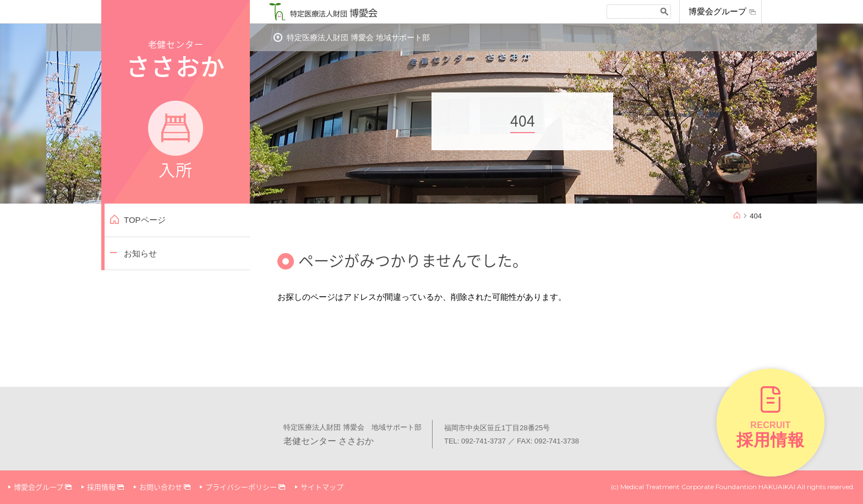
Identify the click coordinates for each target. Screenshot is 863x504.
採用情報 (101, 487)
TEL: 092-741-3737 (475, 441)
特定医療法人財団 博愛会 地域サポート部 (358, 37)
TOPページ (145, 220)
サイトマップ (322, 487)
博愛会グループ (717, 12)
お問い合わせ (161, 487)
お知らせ (140, 253)
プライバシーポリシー (241, 487)
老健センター (176, 109)
